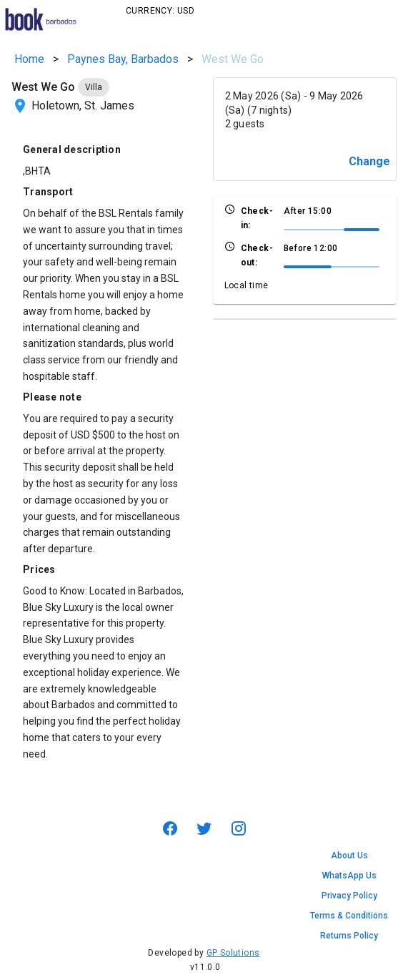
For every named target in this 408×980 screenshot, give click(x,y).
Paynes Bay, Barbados (123, 59)
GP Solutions (233, 953)
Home (29, 59)
